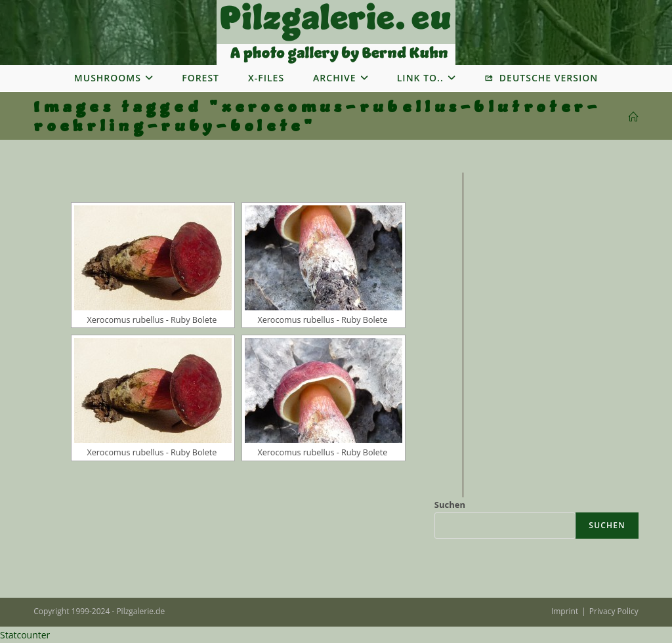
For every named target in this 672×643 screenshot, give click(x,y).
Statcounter (25, 635)
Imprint (565, 611)
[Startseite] (634, 117)
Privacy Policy (614, 611)
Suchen (450, 505)
